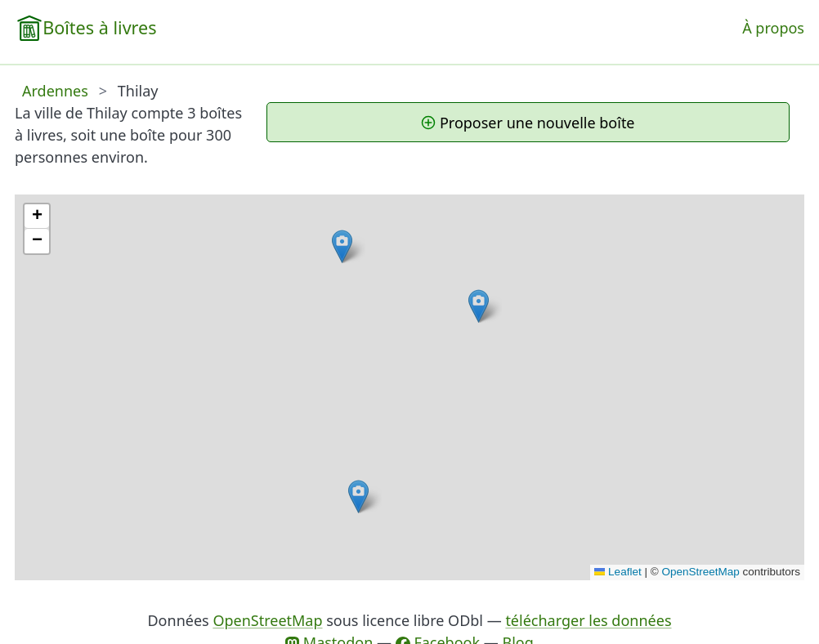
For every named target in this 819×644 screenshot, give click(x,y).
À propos (773, 28)
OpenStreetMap (700, 572)
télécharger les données (588, 620)
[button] (479, 306)
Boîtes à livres (99, 27)
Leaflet (618, 572)
